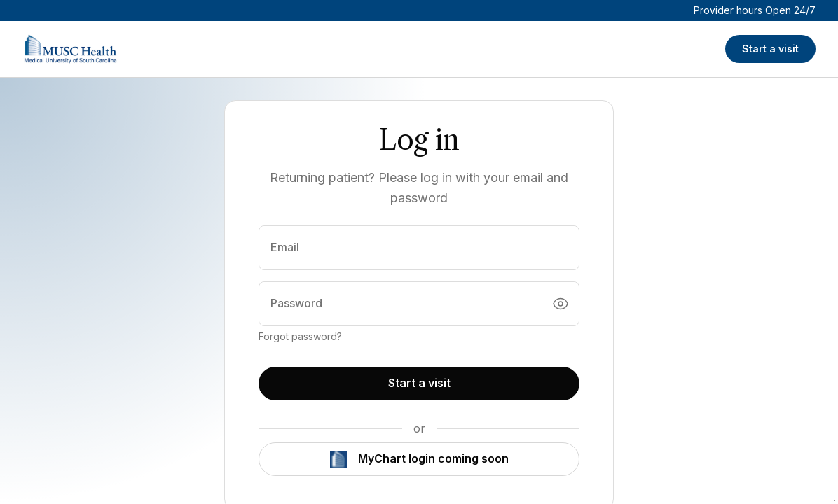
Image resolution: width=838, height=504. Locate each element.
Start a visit (770, 49)
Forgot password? (300, 336)
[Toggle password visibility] (561, 304)
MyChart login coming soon (419, 459)
